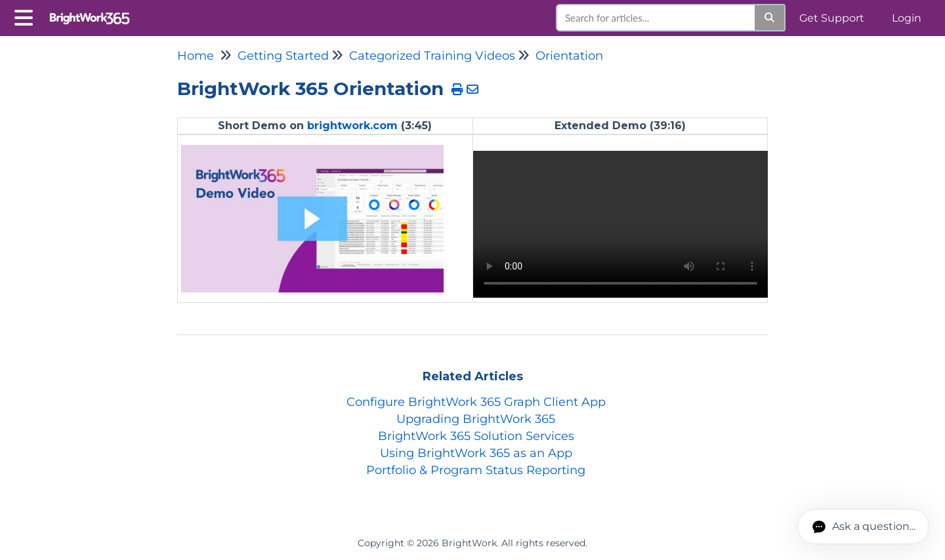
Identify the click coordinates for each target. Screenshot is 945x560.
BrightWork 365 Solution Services (476, 436)
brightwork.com (352, 126)
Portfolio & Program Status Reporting (476, 470)
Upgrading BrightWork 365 (476, 419)
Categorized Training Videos (432, 56)
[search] (656, 18)
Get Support (832, 18)
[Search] (770, 18)
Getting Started (283, 56)
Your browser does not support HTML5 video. (620, 224)
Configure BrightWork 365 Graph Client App (476, 402)
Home (196, 56)
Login (907, 18)
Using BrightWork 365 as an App (476, 453)
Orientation (569, 56)
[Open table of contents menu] (26, 16)
